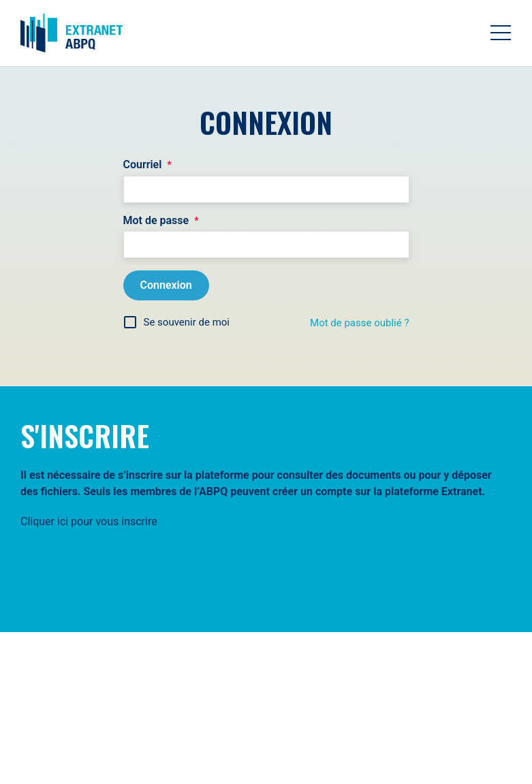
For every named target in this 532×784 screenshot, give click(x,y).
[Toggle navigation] (501, 33)
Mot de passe (161, 221)
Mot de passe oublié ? (359, 323)
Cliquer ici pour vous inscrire (89, 521)
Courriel (147, 165)
